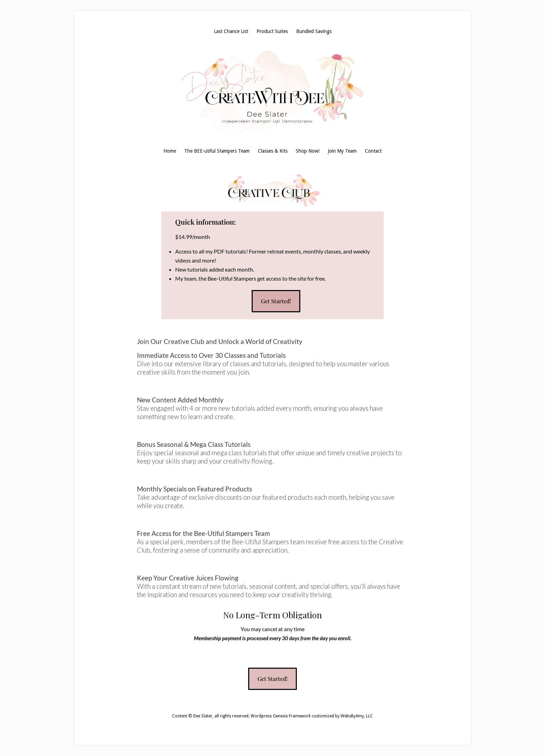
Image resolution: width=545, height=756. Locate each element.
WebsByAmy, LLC (357, 716)
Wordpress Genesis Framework (281, 716)
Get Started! (276, 301)
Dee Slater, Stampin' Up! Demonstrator (272, 91)
